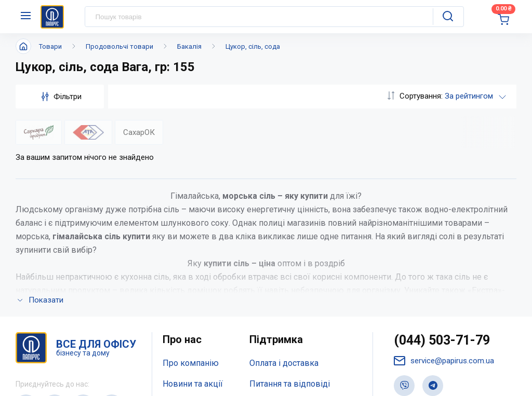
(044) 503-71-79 (442, 202)
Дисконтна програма (290, 267)
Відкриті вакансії (196, 308)
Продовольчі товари (119, 46)
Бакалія (189, 46)
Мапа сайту (184, 287)
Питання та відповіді (290, 246)
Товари (50, 46)
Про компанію (191, 225)
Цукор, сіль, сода (253, 46)
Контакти (181, 267)
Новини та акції (193, 246)
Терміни (265, 287)
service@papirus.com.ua (444, 223)
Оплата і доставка (284, 225)
